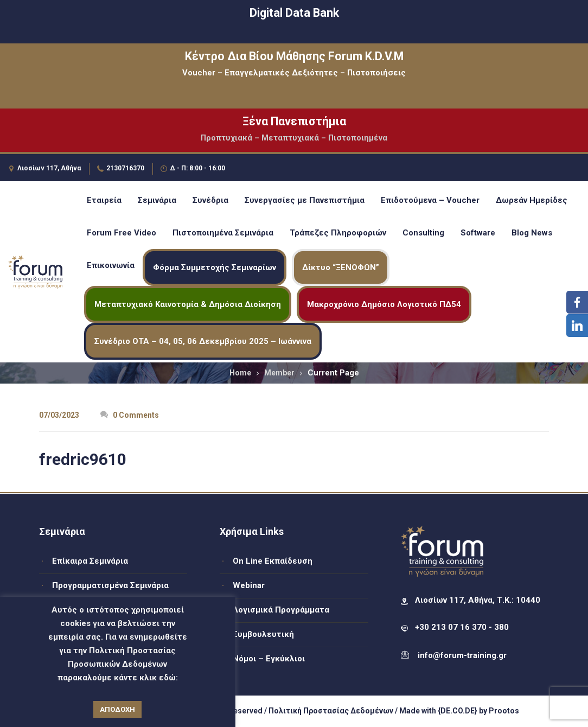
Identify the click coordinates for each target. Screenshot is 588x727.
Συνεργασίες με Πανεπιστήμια (305, 200)
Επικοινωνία (111, 265)
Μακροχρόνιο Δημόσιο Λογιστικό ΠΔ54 (384, 304)
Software (478, 233)
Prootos (504, 711)
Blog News (532, 233)
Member (279, 373)
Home (240, 373)
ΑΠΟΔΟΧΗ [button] (117, 709)
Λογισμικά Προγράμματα (281, 610)
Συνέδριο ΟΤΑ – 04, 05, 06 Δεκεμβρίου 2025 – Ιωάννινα (203, 341)
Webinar (249, 585)
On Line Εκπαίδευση (273, 561)
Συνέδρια (210, 200)
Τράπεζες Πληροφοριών (338, 233)
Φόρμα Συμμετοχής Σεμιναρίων (215, 267)
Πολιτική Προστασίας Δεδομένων (331, 711)
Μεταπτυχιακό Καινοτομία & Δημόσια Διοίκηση (188, 304)
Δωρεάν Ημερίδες (532, 200)
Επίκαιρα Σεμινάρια (90, 561)
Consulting (423, 233)
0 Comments (130, 415)
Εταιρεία (104, 200)
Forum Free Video (122, 233)
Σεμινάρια (157, 200)
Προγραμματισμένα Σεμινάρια (110, 585)
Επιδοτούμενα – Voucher (430, 200)
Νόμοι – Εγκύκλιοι (269, 659)
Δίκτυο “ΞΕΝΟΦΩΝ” (341, 267)
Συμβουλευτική (263, 634)
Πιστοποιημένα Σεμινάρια (223, 233)
